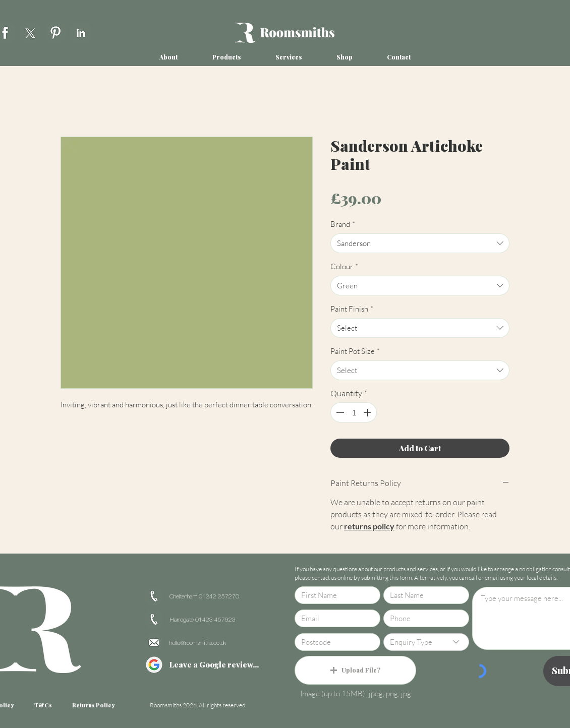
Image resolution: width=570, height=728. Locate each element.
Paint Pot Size (355, 351)
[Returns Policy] (93, 705)
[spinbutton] (354, 412)
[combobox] (420, 243)
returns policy (369, 526)
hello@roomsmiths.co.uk (198, 643)
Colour (344, 266)
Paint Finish (352, 309)
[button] (168, 57)
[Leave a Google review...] (214, 665)
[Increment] (368, 412)
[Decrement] (339, 412)
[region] (30, 31)
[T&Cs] (43, 705)
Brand (343, 224)
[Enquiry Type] (426, 642)
